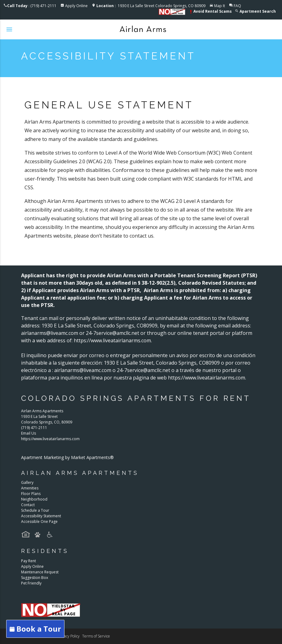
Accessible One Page (39, 521)
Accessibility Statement (41, 516)
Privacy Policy (69, 636)
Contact (28, 505)
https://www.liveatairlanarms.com (50, 439)
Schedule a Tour (35, 510)
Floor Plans (31, 494)
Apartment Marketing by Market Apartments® (67, 457)
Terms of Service (96, 636)
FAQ (237, 6)
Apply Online (76, 6)
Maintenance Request (40, 572)
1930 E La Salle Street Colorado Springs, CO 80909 (151, 6)
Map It (220, 6)
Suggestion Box (35, 578)
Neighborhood (34, 499)
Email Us (29, 433)
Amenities (30, 488)
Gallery (27, 482)
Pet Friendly (31, 583)
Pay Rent (29, 561)
